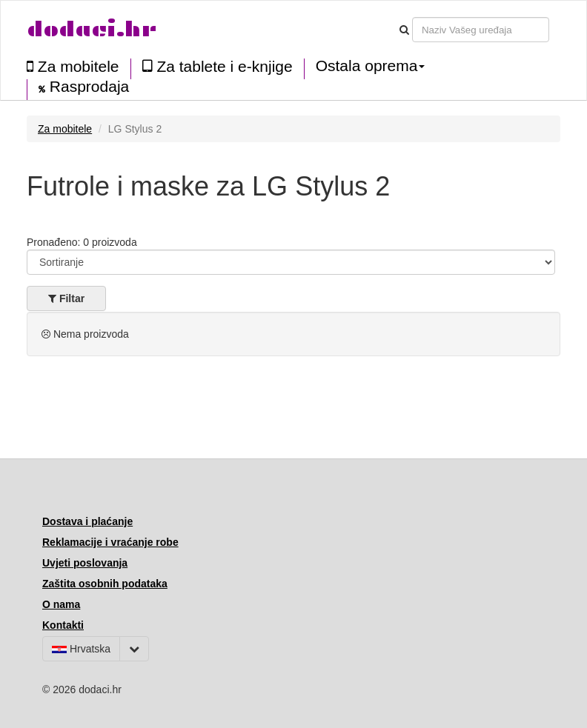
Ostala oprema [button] (371, 66)
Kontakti (63, 625)
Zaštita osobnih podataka (105, 584)
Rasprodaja (84, 87)
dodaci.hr (92, 29)
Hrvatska (81, 649)
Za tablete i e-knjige (218, 66)
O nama (61, 604)
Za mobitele (73, 66)
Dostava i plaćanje (87, 521)
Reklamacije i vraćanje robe (110, 542)
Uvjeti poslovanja (85, 563)
